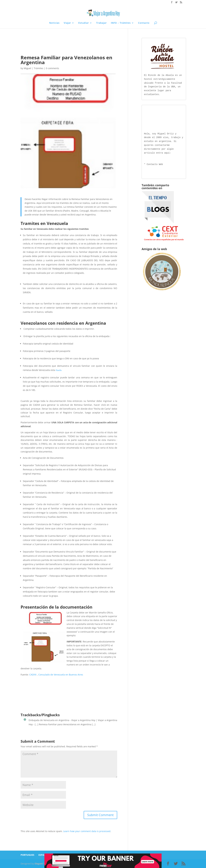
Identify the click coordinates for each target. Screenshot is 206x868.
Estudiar (84, 23)
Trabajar (101, 23)
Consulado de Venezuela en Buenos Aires (61, 675)
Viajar (67, 23)
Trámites (39, 68)
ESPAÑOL (44, 855)
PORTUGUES (27, 855)
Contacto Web (155, 164)
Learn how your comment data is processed (87, 831)
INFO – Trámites (121, 23)
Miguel (28, 68)
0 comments (52, 68)
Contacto (144, 23)
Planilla (59, 370)
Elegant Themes (43, 864)
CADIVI (33, 675)
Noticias (54, 23)
